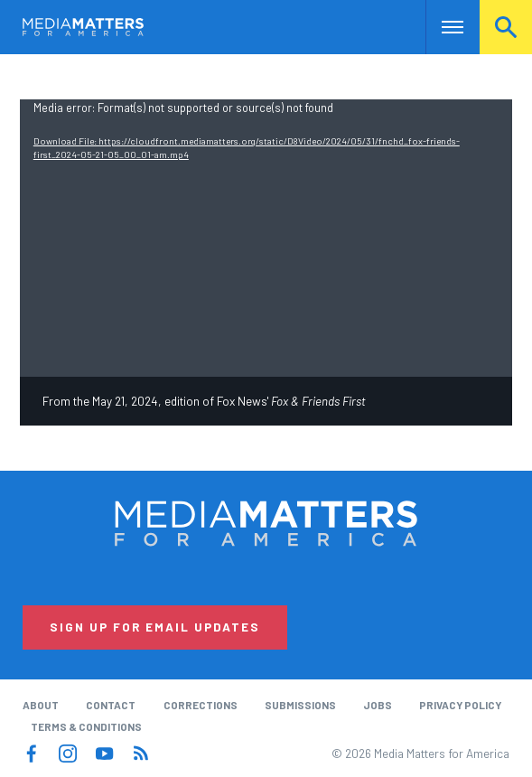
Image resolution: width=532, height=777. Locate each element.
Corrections (201, 705)
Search (506, 27)
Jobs (378, 705)
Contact (111, 705)
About (41, 705)
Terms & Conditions (86, 726)
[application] (266, 238)
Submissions (300, 705)
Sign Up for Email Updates (155, 627)
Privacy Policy (460, 705)
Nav (439, 27)
